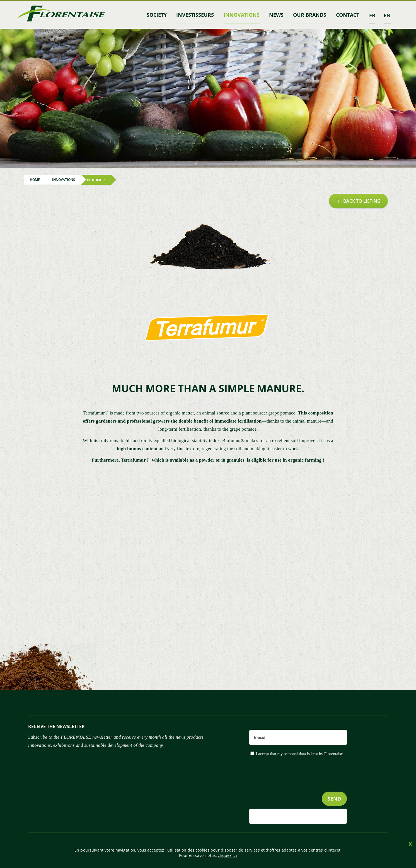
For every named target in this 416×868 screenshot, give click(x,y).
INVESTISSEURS (198, 15)
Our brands (310, 15)
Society (160, 15)
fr (372, 15)
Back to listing (362, 200)
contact (348, 15)
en (387, 15)
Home (35, 179)
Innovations (244, 15)
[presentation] (304, 785)
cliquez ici (227, 855)
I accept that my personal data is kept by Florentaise (299, 753)
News (278, 15)
